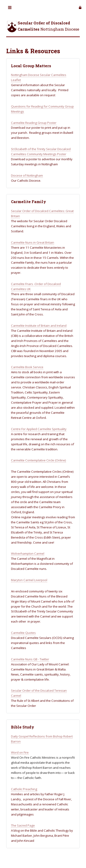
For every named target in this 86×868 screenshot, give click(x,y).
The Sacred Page (23, 825)
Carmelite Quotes (23, 633)
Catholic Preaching (24, 789)
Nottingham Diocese (43, 27)
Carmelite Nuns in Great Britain (33, 242)
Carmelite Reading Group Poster (34, 123)
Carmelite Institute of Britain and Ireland (39, 326)
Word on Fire (20, 752)
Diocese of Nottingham (27, 175)
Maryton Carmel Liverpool (29, 580)
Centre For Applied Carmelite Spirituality (39, 429)
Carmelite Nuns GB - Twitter (30, 659)
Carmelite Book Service (27, 367)
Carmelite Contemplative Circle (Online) (39, 460)
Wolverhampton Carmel (28, 553)
